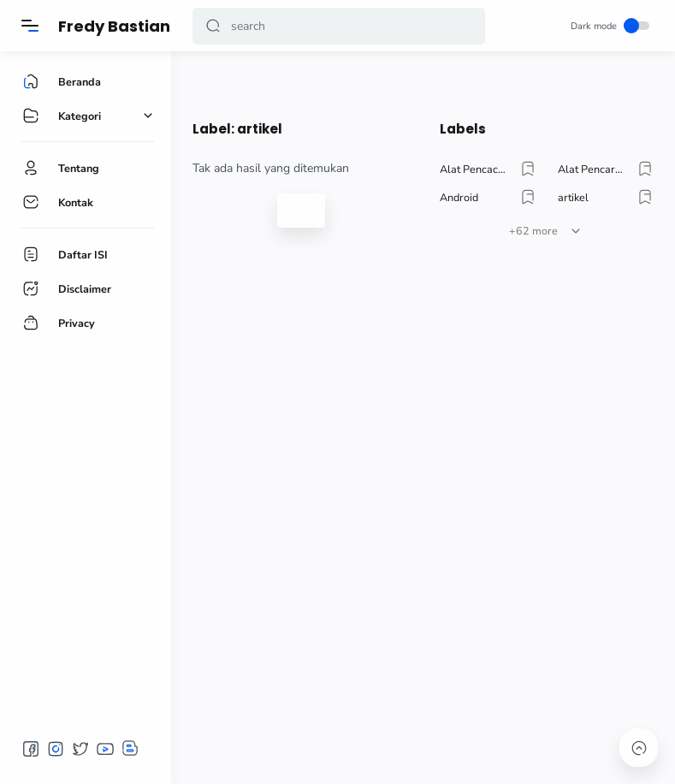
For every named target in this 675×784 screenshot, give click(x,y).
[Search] (339, 26)
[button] (213, 26)
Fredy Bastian (114, 26)
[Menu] (30, 26)
